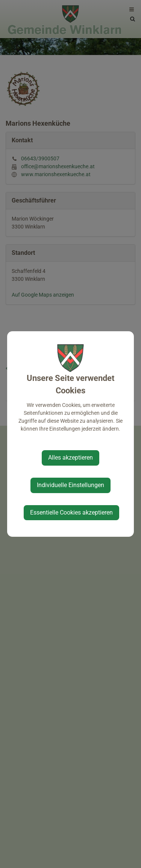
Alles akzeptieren (70, 458)
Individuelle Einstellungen (70, 485)
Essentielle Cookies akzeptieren (71, 512)
